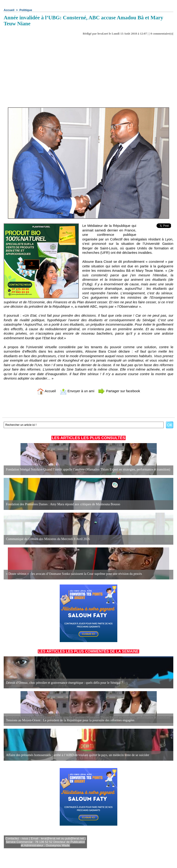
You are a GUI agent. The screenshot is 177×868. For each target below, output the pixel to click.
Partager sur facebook (119, 391)
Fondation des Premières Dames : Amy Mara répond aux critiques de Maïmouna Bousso (63, 504)
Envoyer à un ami (77, 391)
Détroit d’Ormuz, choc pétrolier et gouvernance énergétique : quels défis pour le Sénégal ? (64, 683)
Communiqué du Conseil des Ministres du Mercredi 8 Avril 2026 (48, 539)
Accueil (9, 10)
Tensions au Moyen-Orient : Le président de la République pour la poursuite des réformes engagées (70, 720)
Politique (26, 10)
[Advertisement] (88, 73)
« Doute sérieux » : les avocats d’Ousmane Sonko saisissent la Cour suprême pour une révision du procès (74, 574)
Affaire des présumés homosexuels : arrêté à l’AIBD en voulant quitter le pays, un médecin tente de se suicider (78, 755)
